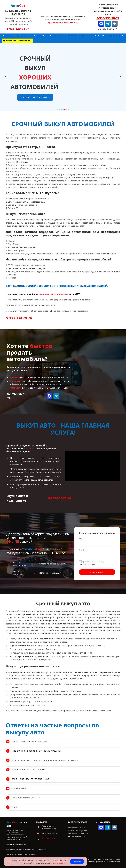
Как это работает (59, 863)
